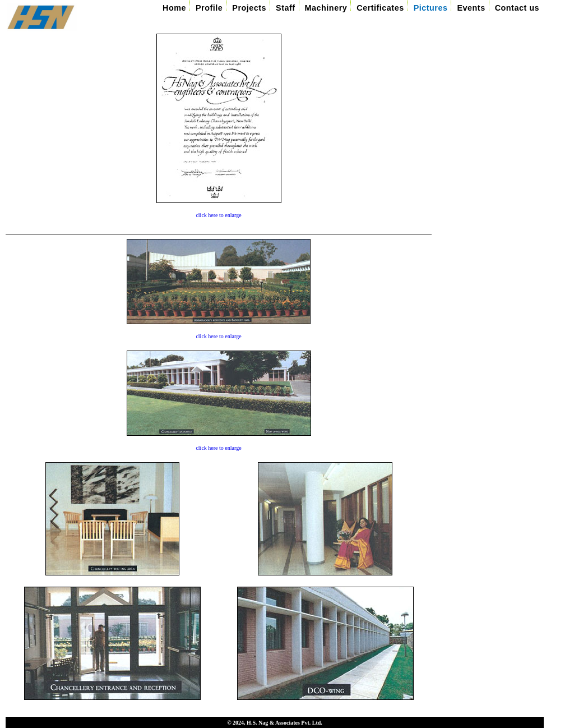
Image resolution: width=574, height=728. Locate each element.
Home (174, 8)
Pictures (431, 8)
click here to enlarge (218, 215)
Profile (209, 8)
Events (471, 8)
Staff (285, 8)
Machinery (326, 8)
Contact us (517, 8)
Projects (249, 8)
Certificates (380, 8)
